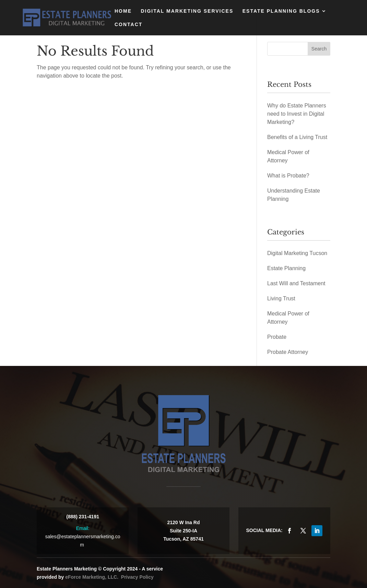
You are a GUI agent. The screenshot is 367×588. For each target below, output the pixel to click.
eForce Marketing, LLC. (92, 577)
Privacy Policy (137, 577)
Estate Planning (286, 268)
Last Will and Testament (296, 283)
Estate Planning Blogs (281, 11)
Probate (277, 337)
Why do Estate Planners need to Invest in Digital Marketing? (297, 114)
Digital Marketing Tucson (297, 253)
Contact (128, 25)
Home (123, 11)
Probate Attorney (288, 352)
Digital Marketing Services (187, 11)
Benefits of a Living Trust (297, 137)
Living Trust (281, 298)
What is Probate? (288, 176)
